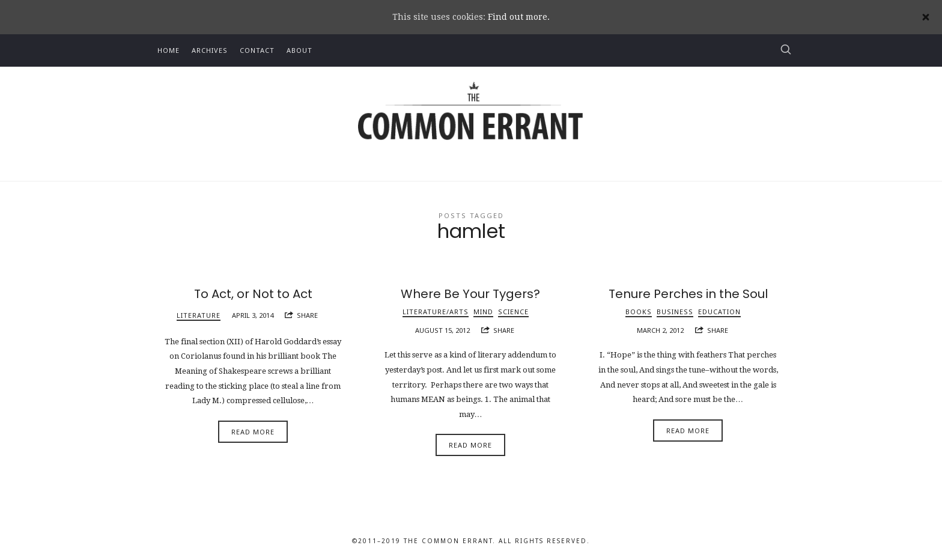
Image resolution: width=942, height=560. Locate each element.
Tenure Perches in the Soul (688, 294)
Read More (253, 432)
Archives (210, 50)
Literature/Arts (436, 312)
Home (169, 50)
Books (639, 312)
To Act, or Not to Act (253, 294)
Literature (199, 315)
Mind (483, 312)
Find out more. (519, 17)
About (299, 50)
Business (675, 312)
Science (513, 312)
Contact (257, 50)
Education (719, 312)
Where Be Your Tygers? (470, 294)
